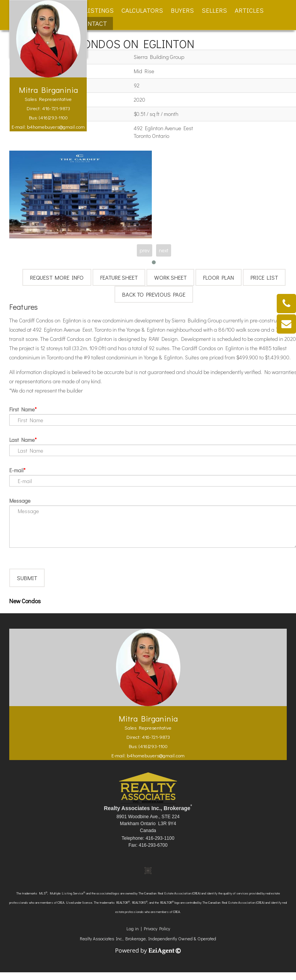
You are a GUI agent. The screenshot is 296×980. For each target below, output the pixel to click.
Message (20, 501)
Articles (249, 10)
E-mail (16, 470)
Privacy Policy (157, 936)
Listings (99, 10)
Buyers (182, 10)
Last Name (22, 440)
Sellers (214, 10)
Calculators (142, 10)
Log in (133, 936)
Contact (93, 23)
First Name (22, 409)
